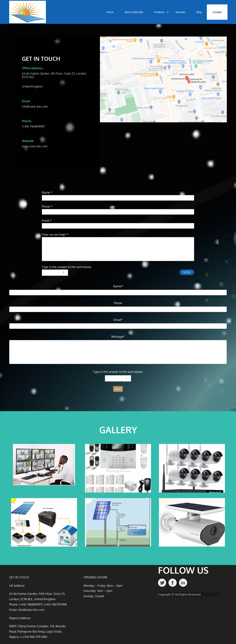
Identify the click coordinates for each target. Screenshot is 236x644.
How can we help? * (55, 234)
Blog (199, 12)
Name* (118, 286)
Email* (118, 320)
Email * (47, 220)
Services (181, 12)
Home (110, 12)
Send (118, 389)
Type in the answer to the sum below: (67, 267)
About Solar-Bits (134, 12)
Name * (47, 192)
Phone (118, 303)
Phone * (47, 206)
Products (159, 12)
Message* (118, 337)
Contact (217, 12)
